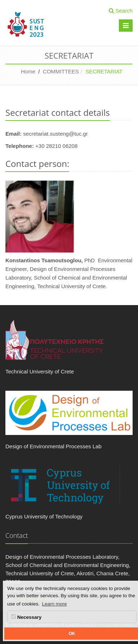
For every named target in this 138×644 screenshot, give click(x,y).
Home (28, 71)
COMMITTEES (61, 71)
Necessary (26, 617)
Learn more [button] (55, 604)
